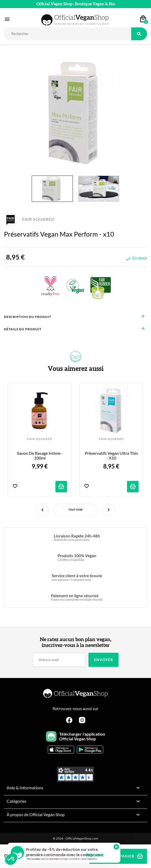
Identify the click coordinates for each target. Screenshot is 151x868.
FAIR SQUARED (29, 219)
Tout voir (76, 510)
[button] (11, 859)
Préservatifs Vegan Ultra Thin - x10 (112, 456)
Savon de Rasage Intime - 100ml (40, 456)
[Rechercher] (68, 34)
